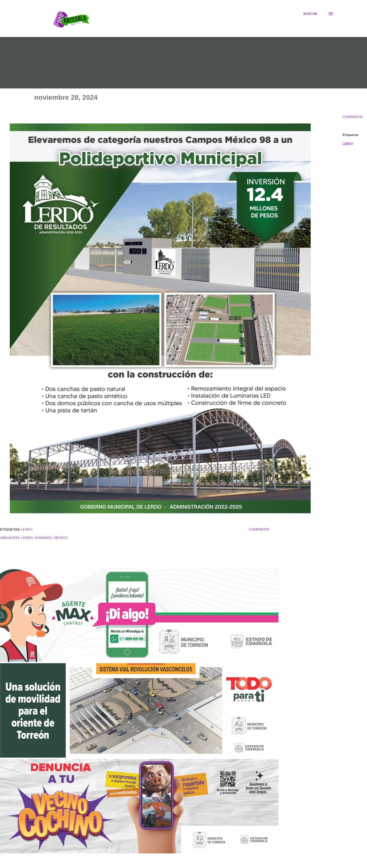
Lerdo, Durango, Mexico (44, 538)
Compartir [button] (353, 117)
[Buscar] (310, 14)
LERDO (348, 144)
